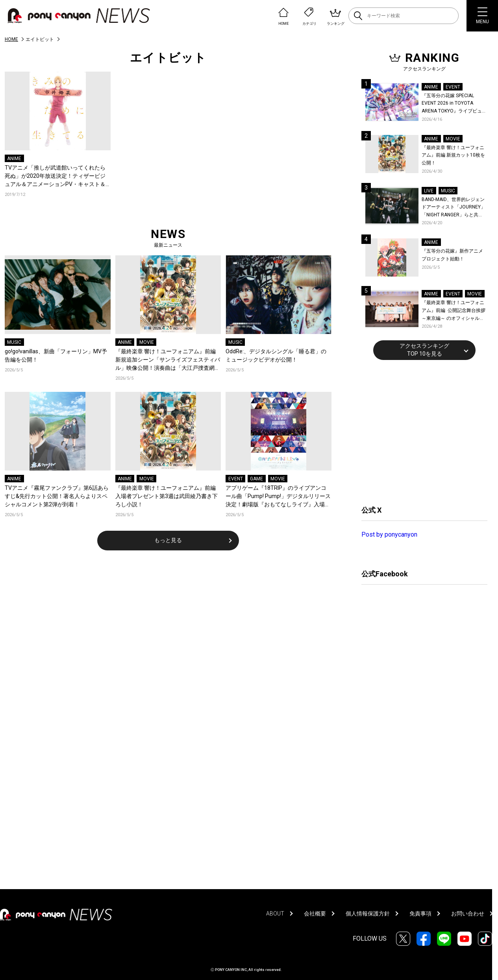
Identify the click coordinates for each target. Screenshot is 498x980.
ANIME (14, 159)
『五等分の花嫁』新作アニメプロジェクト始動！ (452, 255)
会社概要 (315, 914)
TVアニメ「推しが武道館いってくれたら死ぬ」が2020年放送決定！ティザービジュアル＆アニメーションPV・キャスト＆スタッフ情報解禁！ (55, 176)
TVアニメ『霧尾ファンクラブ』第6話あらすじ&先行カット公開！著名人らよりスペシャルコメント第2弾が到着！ (57, 496)
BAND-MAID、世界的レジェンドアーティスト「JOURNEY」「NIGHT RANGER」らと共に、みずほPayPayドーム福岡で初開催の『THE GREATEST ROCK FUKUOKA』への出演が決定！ (454, 208)
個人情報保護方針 (368, 914)
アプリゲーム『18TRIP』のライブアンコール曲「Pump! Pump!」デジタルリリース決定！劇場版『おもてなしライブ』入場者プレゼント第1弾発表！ (278, 497)
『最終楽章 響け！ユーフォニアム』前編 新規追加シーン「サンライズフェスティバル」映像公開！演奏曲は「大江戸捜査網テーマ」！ (168, 360)
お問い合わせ (468, 914)
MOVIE (147, 342)
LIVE (429, 191)
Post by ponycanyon (389, 534)
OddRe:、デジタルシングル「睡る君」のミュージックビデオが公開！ (276, 355)
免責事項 (420, 914)
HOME (11, 39)
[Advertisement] (420, 432)
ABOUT (275, 914)
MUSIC (14, 342)
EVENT (236, 479)
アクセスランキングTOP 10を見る (424, 350)
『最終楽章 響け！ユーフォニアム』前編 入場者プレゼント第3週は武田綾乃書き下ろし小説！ (167, 496)
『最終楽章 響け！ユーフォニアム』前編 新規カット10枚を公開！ (453, 155)
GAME (256, 479)
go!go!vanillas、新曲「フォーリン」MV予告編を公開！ (56, 355)
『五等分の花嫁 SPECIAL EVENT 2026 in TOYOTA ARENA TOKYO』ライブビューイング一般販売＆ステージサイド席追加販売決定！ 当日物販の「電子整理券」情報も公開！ (454, 104)
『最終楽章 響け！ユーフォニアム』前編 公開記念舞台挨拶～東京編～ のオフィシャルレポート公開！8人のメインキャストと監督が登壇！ (454, 311)
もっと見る (168, 540)
